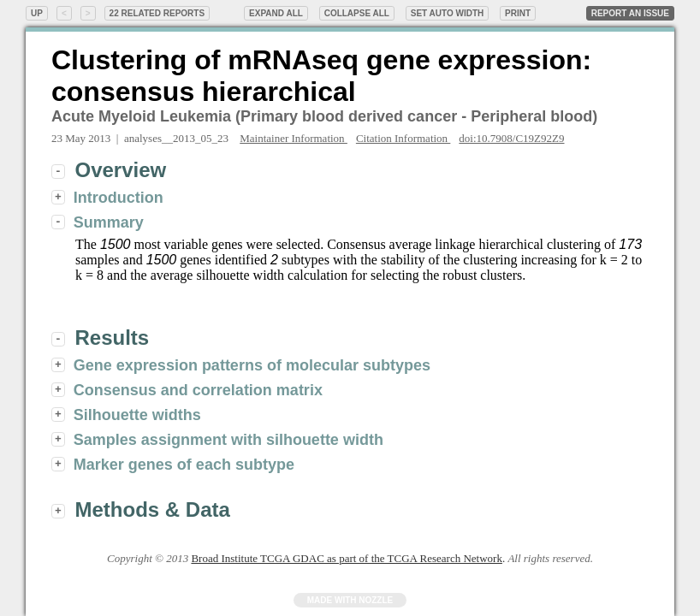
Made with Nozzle (350, 600)
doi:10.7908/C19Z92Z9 (511, 138)
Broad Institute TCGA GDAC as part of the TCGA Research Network (346, 558)
